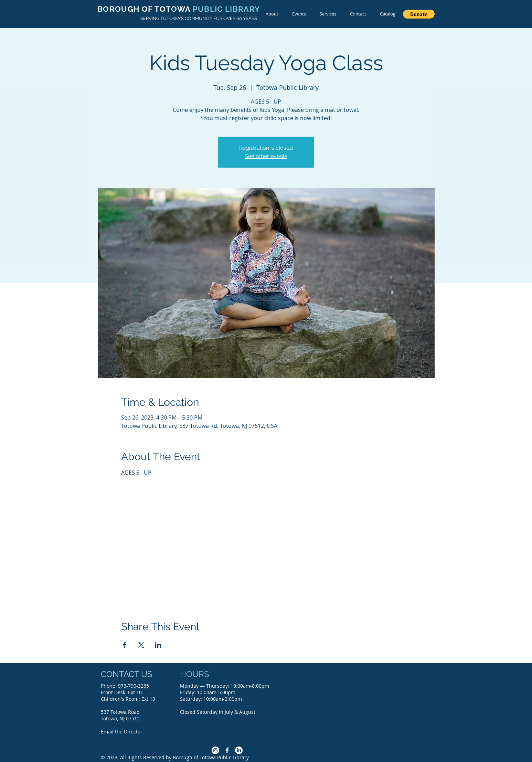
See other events (266, 156)
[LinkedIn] (239, 750)
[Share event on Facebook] (124, 645)
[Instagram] (215, 750)
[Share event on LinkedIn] (158, 645)
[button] (419, 14)
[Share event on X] (141, 645)
